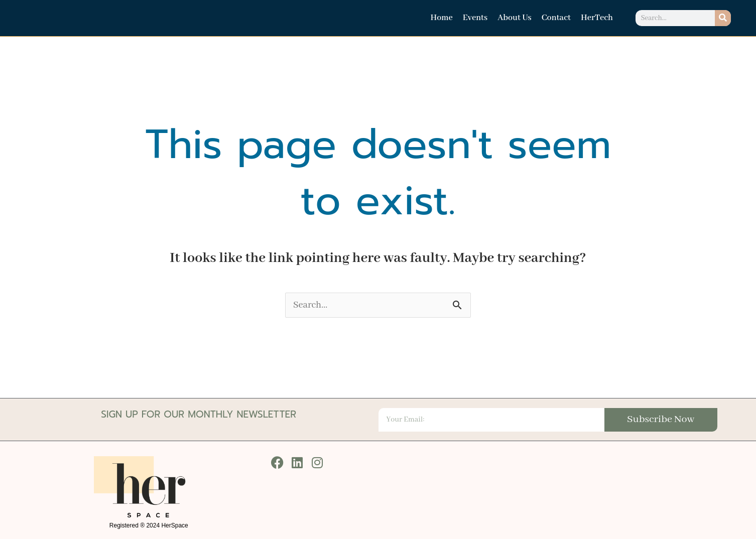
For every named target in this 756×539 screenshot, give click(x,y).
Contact (556, 18)
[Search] (723, 18)
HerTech (597, 18)
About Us (515, 18)
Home (441, 18)
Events (475, 18)
